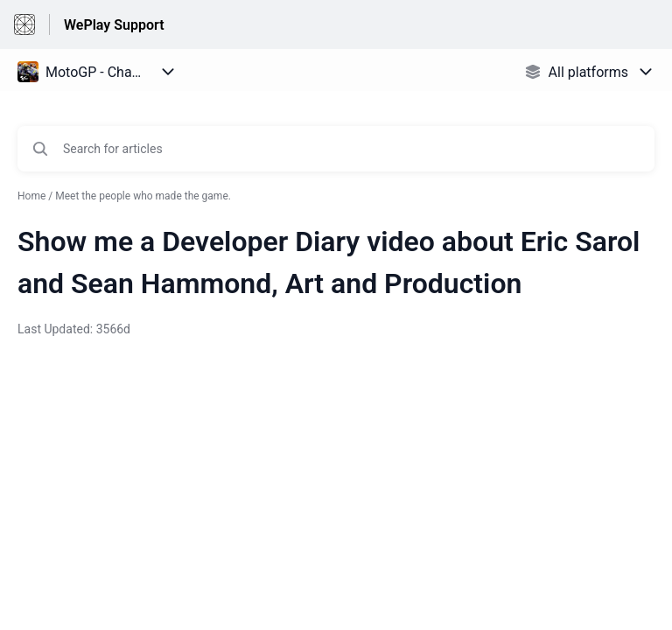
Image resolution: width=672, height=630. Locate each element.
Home (31, 196)
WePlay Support (114, 25)
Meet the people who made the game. (143, 196)
